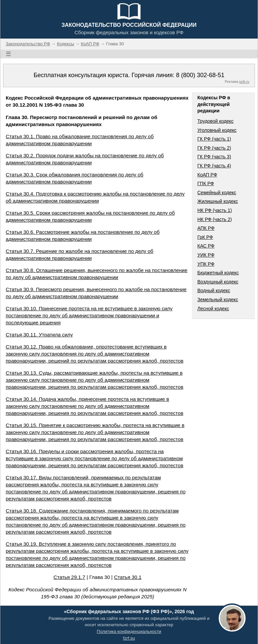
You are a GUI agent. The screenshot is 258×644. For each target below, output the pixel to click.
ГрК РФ (205, 237)
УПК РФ (206, 264)
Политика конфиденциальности (129, 631)
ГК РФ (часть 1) (214, 139)
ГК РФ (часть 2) (214, 148)
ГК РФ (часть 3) (214, 157)
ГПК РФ (206, 183)
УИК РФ (206, 255)
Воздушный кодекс (218, 282)
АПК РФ (206, 228)
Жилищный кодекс (218, 201)
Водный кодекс (214, 290)
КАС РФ (206, 246)
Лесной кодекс (213, 309)
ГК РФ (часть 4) (214, 166)
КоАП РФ (207, 175)
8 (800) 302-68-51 (200, 75)
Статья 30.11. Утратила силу (39, 335)
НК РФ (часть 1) (214, 210)
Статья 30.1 (128, 577)
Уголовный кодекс (217, 130)
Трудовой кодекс (215, 121)
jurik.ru (244, 82)
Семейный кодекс (217, 193)
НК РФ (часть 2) (214, 219)
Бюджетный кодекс (218, 273)
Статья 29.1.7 (69, 577)
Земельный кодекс (218, 300)
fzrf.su (129, 638)
